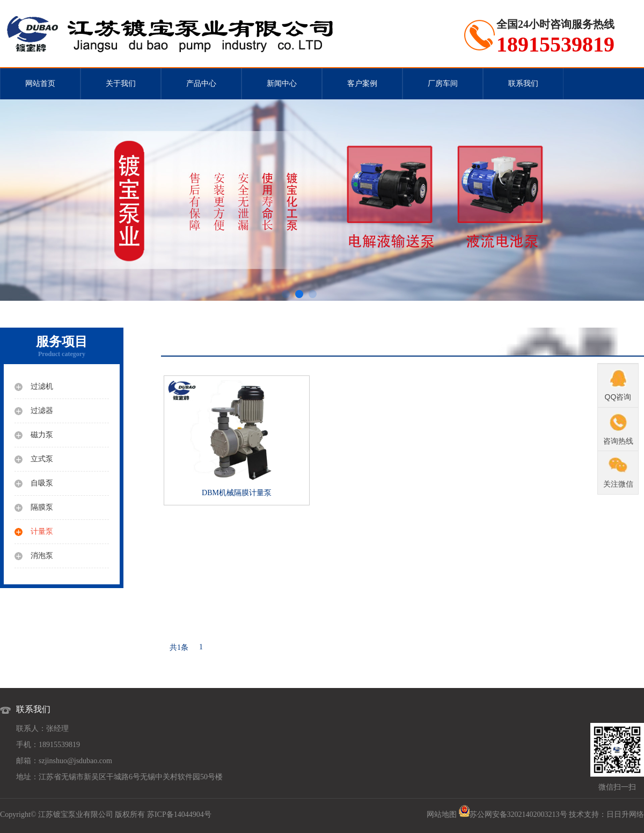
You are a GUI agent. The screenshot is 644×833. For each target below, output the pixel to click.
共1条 (179, 647)
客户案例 (362, 84)
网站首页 (40, 84)
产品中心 (201, 84)
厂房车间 (443, 84)
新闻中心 (282, 84)
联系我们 (523, 84)
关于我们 (121, 84)
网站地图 (442, 814)
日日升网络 (625, 814)
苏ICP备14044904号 (179, 814)
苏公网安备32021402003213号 (518, 814)
